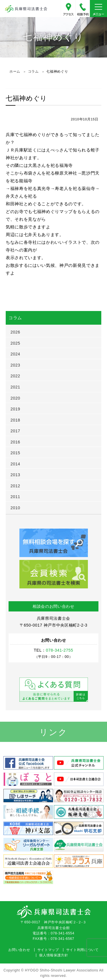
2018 (15, 420)
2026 (15, 332)
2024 (15, 354)
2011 (15, 497)
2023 (15, 365)
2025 (15, 343)
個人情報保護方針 (53, 955)
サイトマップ (48, 950)
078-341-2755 (83, 9)
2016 (15, 442)
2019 (15, 409)
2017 (15, 431)
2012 (15, 486)
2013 (15, 475)
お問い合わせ (19, 950)
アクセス (68, 9)
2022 (15, 376)
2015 (15, 453)
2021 (15, 387)
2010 (15, 508)
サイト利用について (82, 950)
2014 (15, 464)
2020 (15, 398)
